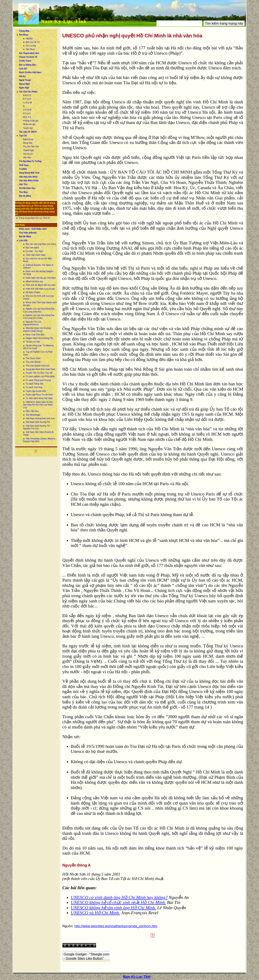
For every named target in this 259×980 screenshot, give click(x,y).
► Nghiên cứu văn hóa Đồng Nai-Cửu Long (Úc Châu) (39, 317)
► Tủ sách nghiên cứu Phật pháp (39, 376)
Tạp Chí (23, 136)
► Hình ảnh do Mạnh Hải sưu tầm (39, 285)
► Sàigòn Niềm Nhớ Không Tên (38, 338)
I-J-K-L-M (28, 103)
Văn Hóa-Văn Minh (28, 177)
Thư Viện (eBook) (28, 233)
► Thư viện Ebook (32, 362)
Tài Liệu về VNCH (28, 132)
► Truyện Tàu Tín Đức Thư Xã (38, 373)
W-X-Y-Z (27, 117)
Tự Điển (23, 169)
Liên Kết (23, 240)
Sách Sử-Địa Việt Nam (30, 72)
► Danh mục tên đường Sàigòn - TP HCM (39, 273)
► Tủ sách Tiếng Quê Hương (37, 380)
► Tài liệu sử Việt (32, 342)
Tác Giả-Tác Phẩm (28, 92)
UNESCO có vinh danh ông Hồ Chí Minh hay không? (119, 897)
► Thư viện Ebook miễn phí (36, 366)
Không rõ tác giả (31, 121)
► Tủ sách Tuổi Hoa (33, 387)
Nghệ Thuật (25, 80)
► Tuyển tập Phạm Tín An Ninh (38, 395)
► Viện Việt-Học (31, 411)
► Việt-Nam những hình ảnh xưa (39, 418)
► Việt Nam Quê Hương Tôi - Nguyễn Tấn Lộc (37, 427)
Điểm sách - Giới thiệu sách (33, 229)
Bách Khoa (28, 139)
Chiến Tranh (25, 61)
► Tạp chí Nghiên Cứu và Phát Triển (38, 353)
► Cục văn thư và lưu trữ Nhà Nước (37, 260)
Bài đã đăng (25, 196)
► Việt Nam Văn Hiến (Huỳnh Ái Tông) (38, 433)
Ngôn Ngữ (24, 88)
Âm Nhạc (24, 35)
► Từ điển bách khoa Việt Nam (38, 398)
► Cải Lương (30, 46)
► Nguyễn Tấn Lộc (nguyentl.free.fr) (32, 323)
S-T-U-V (27, 114)
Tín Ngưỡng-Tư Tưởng (30, 161)
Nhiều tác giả (29, 124)
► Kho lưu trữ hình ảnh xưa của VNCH (38, 297)
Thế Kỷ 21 (28, 154)
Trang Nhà (24, 31)
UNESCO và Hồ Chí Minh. (95, 913)
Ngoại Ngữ (24, 84)
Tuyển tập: (28, 128)
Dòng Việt (28, 143)
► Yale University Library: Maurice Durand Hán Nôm (39, 440)
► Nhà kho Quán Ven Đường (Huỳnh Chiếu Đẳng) (37, 329)
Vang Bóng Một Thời (29, 173)
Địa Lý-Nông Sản (28, 65)
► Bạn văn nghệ (31, 248)
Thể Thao (24, 165)
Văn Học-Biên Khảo (29, 181)
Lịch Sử (23, 69)
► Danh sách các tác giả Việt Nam (40, 278)
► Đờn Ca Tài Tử (31, 42)
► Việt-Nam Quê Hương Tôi (36, 422)
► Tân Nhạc (29, 49)
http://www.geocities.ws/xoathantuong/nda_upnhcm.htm (116, 926)
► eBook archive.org (33, 281)
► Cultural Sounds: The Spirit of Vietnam (38, 266)
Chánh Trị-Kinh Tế (28, 57)
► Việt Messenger (32, 415)
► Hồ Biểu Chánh (32, 292)
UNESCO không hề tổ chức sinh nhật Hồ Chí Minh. (118, 902)
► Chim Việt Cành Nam (34, 255)
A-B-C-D (27, 95)
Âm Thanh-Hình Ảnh (29, 53)
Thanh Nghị (29, 150)
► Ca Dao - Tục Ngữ (33, 251)
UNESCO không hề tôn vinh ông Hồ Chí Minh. (114, 908)
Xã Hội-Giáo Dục (27, 188)
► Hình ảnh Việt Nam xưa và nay (39, 289)
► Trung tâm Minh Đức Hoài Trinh (39, 369)
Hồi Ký (22, 76)
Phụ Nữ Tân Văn (31, 147)
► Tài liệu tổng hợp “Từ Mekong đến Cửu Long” (38, 347)
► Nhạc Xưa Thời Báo (34, 335)
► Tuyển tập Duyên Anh (35, 391)
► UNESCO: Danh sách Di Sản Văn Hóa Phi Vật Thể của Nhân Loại (38, 405)
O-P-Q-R (27, 110)
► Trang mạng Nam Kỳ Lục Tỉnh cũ (33, 218)
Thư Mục (24, 192)
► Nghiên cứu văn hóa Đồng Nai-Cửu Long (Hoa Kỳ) (39, 310)
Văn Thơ (23, 184)
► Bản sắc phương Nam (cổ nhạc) (40, 244)
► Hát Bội (28, 39)
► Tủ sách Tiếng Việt (33, 384)
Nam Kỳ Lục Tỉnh (64, 21)
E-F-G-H (27, 99)
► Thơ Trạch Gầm (32, 358)
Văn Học (27, 157)
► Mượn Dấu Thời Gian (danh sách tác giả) (40, 304)
